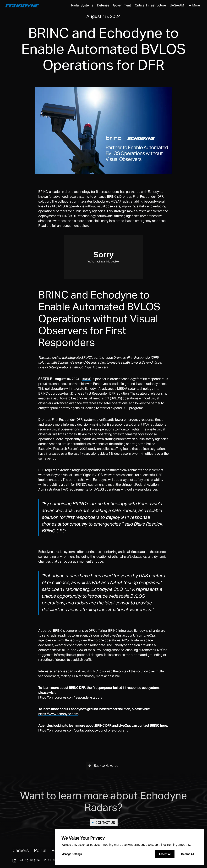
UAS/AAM (177, 5)
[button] (82, 5)
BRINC (87, 379)
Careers (21, 850)
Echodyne (100, 384)
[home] (22, 5)
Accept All (165, 854)
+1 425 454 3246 (30, 860)
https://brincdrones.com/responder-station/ (70, 697)
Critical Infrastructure (150, 5)
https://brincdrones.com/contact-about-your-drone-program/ (83, 730)
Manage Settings (72, 854)
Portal (40, 850)
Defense (103, 5)
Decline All (188, 854)
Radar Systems (82, 5)
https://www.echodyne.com (58, 714)
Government (122, 5)
